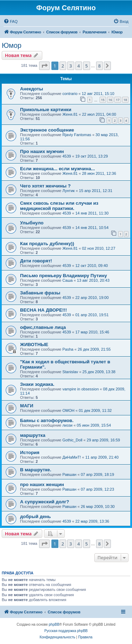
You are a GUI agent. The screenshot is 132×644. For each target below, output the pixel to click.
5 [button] (86, 66)
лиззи (67, 425)
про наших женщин (42, 484)
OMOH (68, 410)
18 (125, 100)
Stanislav (70, 372)
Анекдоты (32, 89)
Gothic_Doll (72, 440)
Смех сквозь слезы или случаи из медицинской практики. (59, 206)
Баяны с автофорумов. (47, 420)
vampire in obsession (80, 389)
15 (103, 100)
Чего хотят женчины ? (45, 186)
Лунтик (68, 191)
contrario (70, 94)
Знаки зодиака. (37, 384)
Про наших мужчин (42, 151)
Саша (67, 280)
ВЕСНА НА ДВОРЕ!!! (43, 310)
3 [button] (71, 66)
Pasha (68, 349)
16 (110, 100)
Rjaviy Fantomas (77, 135)
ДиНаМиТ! (72, 457)
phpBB (54, 624)
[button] (44, 66)
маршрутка (33, 435)
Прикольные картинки (46, 110)
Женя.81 (70, 114)
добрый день (35, 517)
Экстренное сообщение (47, 130)
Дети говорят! (36, 261)
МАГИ (27, 406)
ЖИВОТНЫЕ (34, 345)
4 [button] (79, 66)
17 (118, 100)
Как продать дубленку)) (47, 244)
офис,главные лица (43, 327)
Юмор (12, 45)
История (30, 452)
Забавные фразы (40, 293)
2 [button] (63, 66)
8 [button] (99, 66)
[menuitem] (11, 21)
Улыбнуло (32, 223)
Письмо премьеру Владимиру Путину (64, 276)
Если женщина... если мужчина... (58, 169)
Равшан (69, 474)
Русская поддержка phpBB (66, 631)
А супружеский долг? (45, 502)
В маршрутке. (36, 470)
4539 (67, 156)
